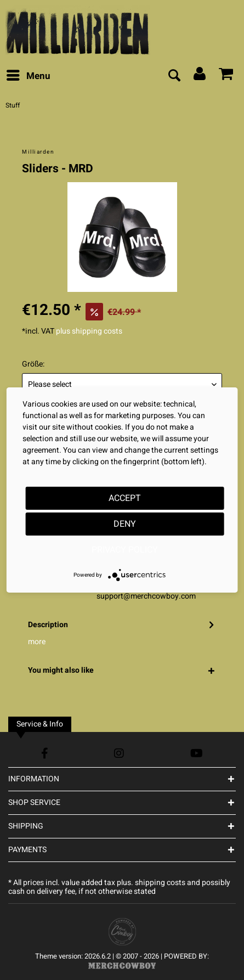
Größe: (33, 364)
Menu (29, 75)
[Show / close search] (174, 76)
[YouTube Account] (197, 753)
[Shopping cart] (226, 76)
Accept (125, 498)
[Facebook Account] (45, 753)
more (37, 642)
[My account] (200, 76)
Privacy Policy (125, 550)
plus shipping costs (89, 331)
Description (48, 625)
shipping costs (160, 883)
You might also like (61, 670)
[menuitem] (28, 76)
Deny (125, 524)
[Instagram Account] (119, 753)
